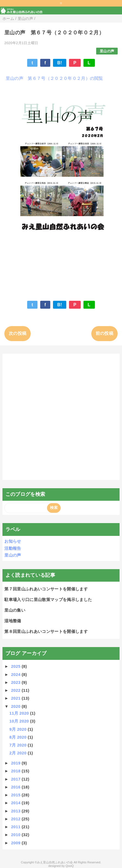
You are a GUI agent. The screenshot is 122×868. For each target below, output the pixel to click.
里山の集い (15, 610)
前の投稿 (104, 333)
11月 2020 (20, 713)
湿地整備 (13, 621)
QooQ (70, 866)
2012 (16, 819)
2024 (16, 674)
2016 (16, 787)
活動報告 (13, 548)
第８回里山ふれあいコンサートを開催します (46, 631)
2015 (16, 795)
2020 (16, 706)
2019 (16, 763)
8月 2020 (18, 737)
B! (60, 63)
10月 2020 (20, 721)
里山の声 (107, 51)
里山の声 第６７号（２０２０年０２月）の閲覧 (54, 78)
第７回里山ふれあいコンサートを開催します (46, 589)
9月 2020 (18, 729)
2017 (16, 779)
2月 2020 (18, 753)
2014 (16, 803)
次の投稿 (18, 333)
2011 (16, 827)
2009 (16, 843)
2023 (16, 682)
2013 (16, 811)
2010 (16, 835)
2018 (16, 771)
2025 (16, 666)
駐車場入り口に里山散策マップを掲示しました (48, 600)
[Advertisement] (61, 417)
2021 (16, 698)
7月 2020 (18, 745)
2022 (16, 690)
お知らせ (13, 541)
